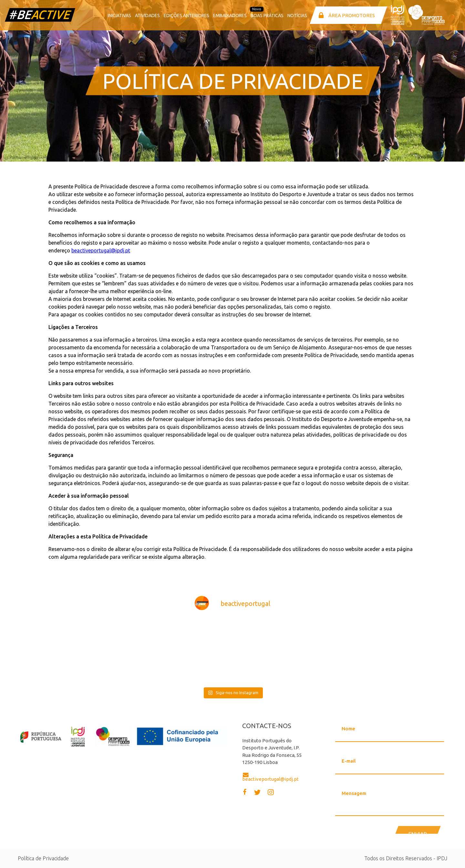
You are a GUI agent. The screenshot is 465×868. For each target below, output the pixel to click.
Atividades (147, 16)
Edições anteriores (186, 16)
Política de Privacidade (43, 858)
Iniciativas (119, 16)
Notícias (297, 16)
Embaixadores (230, 16)
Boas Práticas (267, 16)
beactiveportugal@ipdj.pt (101, 250)
